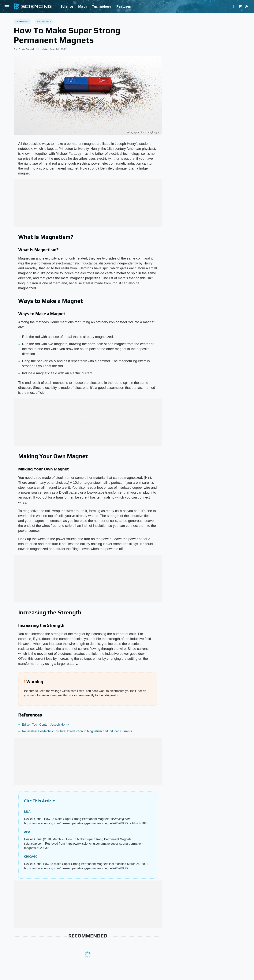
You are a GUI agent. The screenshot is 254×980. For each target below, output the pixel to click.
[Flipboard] (240, 6)
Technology (102, 6)
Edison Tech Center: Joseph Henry (45, 725)
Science (67, 6)
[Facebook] (234, 6)
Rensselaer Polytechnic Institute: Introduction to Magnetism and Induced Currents (77, 731)
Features (124, 6)
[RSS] (247, 6)
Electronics (44, 21)
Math (82, 6)
